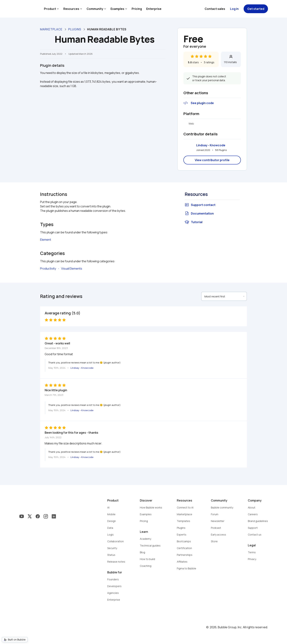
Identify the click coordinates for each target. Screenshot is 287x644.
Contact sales (215, 9)
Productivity (48, 269)
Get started (256, 9)
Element (46, 240)
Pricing (137, 9)
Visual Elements (72, 269)
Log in (234, 9)
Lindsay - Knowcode (211, 145)
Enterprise (154, 9)
